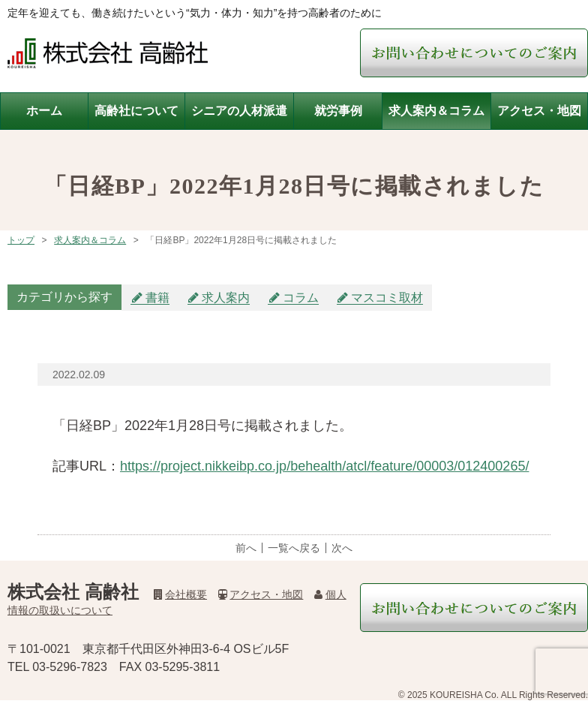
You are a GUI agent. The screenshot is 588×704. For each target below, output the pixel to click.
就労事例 (338, 111)
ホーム (44, 111)
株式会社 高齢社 (73, 592)
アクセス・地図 (539, 111)
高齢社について (136, 111)
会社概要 (180, 594)
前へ (246, 548)
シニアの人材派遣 (239, 111)
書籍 (157, 298)
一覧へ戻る (294, 548)
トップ (21, 240)
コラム (301, 298)
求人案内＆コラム (436, 111)
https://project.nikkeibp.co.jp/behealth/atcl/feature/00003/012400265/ (324, 466)
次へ (342, 548)
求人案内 (226, 298)
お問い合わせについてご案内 (474, 53)
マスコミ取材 (387, 298)
